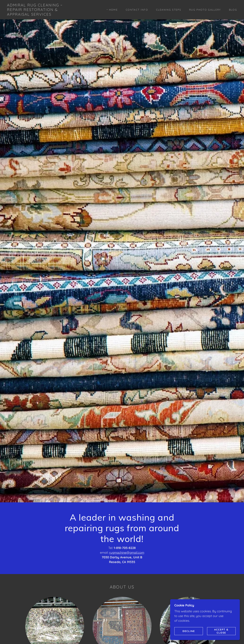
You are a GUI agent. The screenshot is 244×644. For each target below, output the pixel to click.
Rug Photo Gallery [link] (205, 10)
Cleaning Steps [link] (169, 10)
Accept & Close (221, 631)
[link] (39, 15)
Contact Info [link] (137, 10)
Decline (189, 631)
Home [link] (113, 10)
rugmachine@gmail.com (127, 553)
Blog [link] (233, 10)
